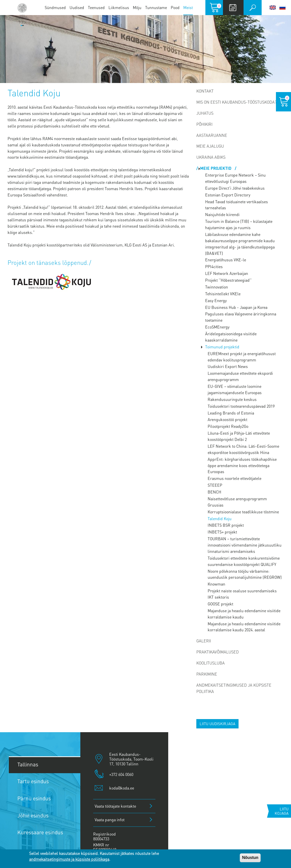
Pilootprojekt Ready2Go (228, 426)
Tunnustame (156, 7)
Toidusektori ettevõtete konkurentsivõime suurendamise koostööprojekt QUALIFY (244, 561)
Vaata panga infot (110, 820)
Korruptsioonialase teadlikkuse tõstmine (243, 512)
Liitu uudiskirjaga (217, 724)
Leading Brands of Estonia (231, 413)
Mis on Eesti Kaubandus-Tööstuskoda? (237, 102)
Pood (175, 7)
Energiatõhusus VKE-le (226, 260)
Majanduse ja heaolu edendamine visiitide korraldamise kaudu (244, 614)
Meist (188, 7)
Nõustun (250, 858)
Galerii (204, 641)
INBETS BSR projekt (226, 525)
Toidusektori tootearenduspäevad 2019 (241, 406)
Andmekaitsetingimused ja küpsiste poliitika (234, 688)
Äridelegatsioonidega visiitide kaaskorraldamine (231, 337)
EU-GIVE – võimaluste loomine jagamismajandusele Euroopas (235, 389)
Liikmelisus (119, 7)
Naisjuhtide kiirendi (222, 214)
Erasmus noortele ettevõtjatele (235, 478)
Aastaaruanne (212, 135)
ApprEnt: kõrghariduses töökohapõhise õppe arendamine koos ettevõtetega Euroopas (242, 465)
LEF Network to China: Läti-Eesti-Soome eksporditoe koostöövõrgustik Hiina (243, 449)
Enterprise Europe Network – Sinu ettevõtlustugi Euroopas (235, 178)
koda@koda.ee (122, 788)
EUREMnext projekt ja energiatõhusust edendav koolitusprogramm (242, 357)
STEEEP (215, 485)
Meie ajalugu (210, 146)
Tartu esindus (33, 781)
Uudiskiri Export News (228, 366)
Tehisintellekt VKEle (223, 294)
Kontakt (205, 91)
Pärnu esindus (34, 798)
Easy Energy (216, 300)
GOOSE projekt (220, 604)
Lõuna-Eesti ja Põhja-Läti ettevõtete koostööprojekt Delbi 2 (239, 436)
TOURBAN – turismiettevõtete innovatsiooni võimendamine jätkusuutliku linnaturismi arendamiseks (245, 545)
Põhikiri (204, 124)
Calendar (233, 8)
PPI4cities (214, 266)
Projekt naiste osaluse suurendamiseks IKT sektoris (242, 594)
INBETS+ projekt (222, 532)
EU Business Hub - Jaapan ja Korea (236, 307)
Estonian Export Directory (228, 195)
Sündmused (55, 7)
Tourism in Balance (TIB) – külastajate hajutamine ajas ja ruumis (239, 224)
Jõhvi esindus (33, 815)
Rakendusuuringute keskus (232, 399)
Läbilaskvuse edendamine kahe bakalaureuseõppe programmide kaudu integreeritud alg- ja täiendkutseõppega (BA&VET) (240, 244)
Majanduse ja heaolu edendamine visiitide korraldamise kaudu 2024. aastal (244, 627)
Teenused (96, 7)
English (273, 8)
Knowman (216, 584)
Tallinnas (28, 764)
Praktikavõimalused (218, 652)
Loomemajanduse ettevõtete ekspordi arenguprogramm (240, 376)
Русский (282, 8)
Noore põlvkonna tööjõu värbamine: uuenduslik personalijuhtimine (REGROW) (245, 574)
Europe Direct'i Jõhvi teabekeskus (235, 188)
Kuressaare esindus (40, 832)
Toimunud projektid (222, 347)
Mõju (137, 7)
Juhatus (205, 113)
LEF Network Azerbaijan (227, 273)
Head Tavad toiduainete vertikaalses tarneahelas (237, 205)
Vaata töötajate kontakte (115, 806)
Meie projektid (216, 168)
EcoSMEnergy (217, 327)
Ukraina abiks (211, 157)
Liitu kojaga (282, 811)
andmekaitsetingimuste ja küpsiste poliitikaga (69, 859)
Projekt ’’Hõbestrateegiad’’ (228, 280)
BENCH (214, 492)
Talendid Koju (220, 519)
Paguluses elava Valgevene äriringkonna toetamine (241, 317)
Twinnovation (217, 287)
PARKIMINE (207, 674)
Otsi (253, 8)
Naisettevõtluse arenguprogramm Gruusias (237, 502)
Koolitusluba (211, 663)
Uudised (77, 7)
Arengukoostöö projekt (227, 419)
